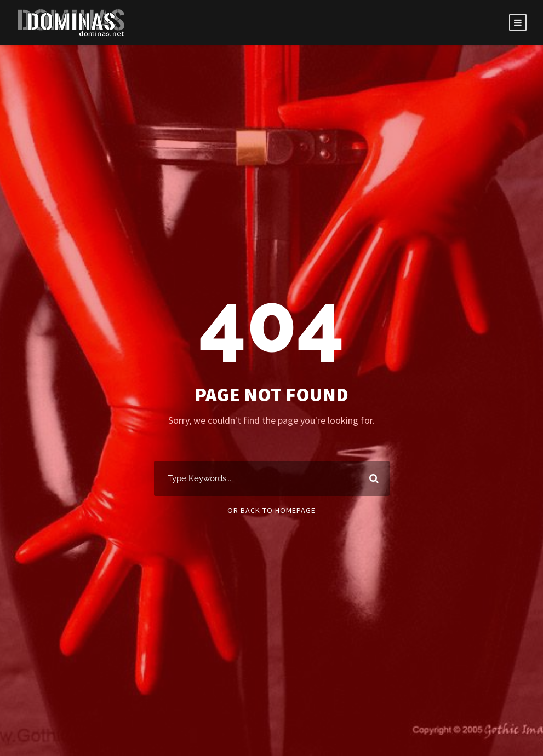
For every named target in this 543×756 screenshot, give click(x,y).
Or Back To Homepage (271, 510)
